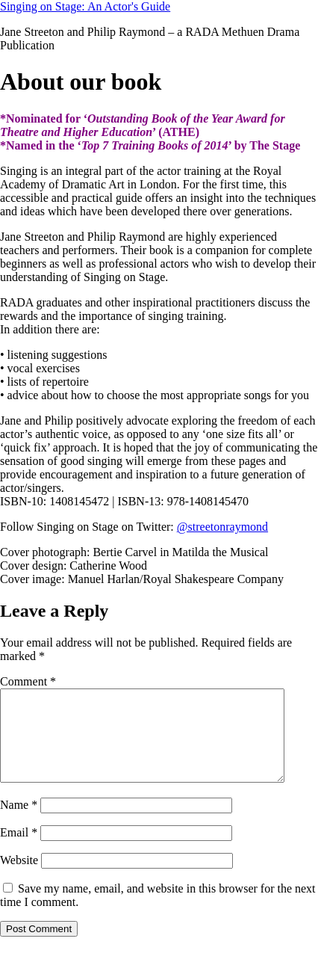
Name (19, 823)
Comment (28, 681)
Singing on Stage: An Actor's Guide (85, 6)
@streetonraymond (222, 527)
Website (19, 878)
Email (19, 850)
